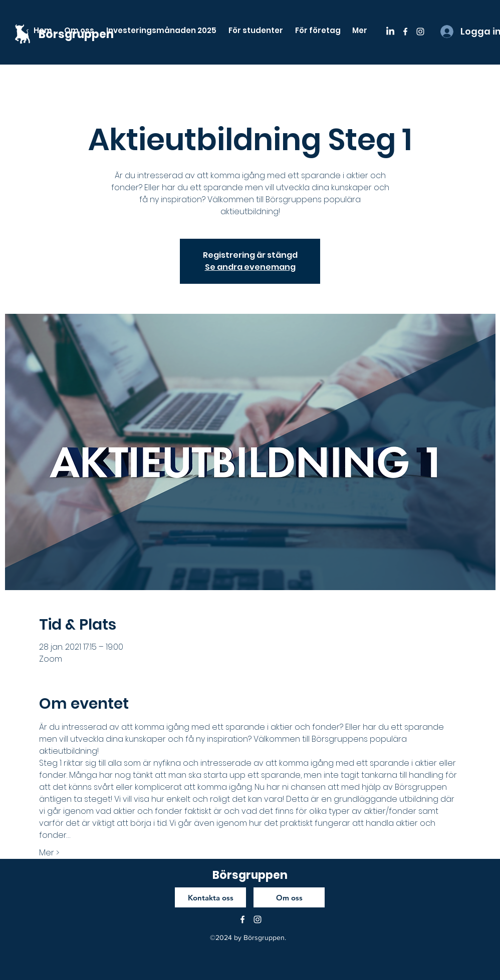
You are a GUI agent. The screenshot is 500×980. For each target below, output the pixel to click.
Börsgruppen (250, 875)
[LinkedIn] (390, 32)
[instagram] (420, 32)
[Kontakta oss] (210, 897)
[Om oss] (289, 897)
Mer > (49, 853)
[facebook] (405, 32)
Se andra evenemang (250, 267)
